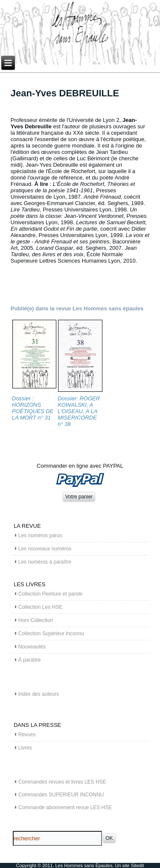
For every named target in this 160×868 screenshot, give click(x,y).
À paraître (30, 660)
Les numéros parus (40, 535)
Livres (25, 748)
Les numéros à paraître (45, 562)
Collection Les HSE (40, 607)
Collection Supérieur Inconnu (51, 634)
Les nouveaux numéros (45, 549)
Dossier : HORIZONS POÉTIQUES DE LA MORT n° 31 (33, 408)
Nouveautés (32, 647)
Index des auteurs (39, 694)
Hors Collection (36, 620)
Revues (27, 735)
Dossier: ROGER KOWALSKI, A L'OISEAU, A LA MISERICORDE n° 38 (79, 411)
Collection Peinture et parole (51, 594)
